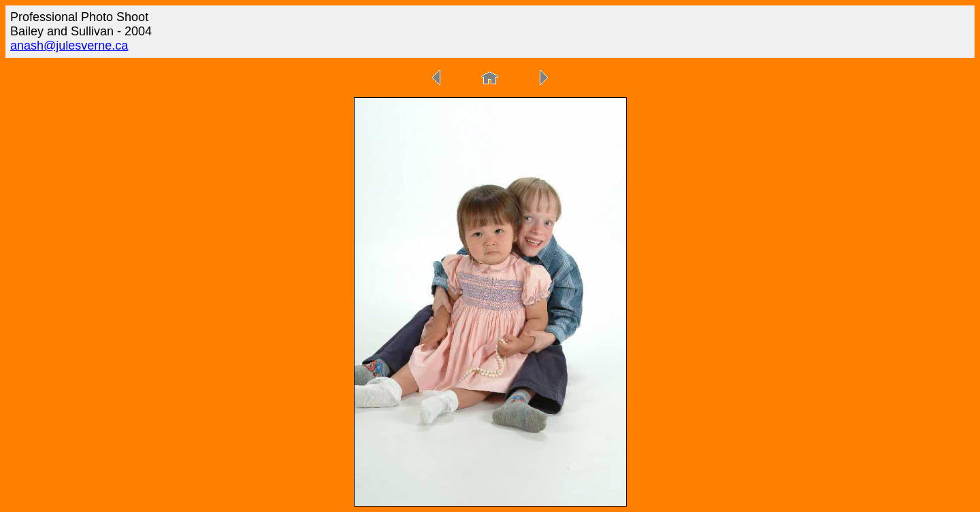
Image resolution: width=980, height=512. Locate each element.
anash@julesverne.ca (69, 46)
